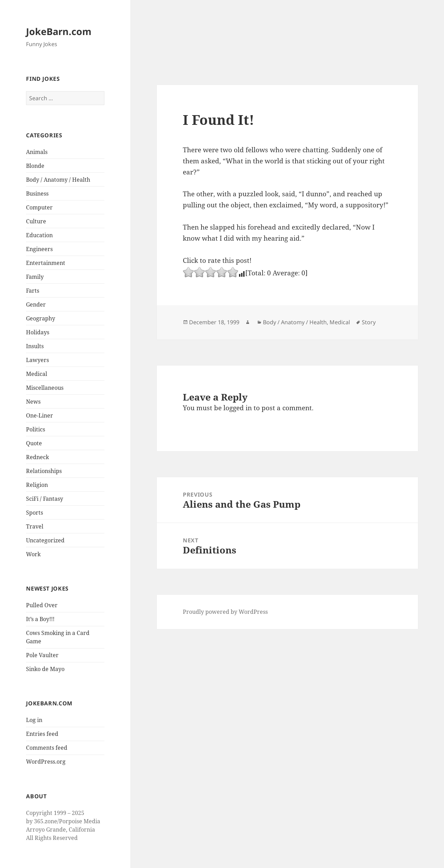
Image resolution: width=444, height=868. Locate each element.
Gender (36, 304)
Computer (39, 207)
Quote (34, 443)
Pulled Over (42, 605)
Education (39, 235)
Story (369, 322)
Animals (37, 152)
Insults (35, 346)
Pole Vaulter (42, 655)
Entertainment (46, 263)
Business (37, 194)
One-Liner (40, 415)
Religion (37, 485)
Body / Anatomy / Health (58, 180)
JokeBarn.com (59, 31)
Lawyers (37, 360)
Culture (36, 221)
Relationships (44, 471)
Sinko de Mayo (45, 669)
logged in (238, 408)
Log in (34, 720)
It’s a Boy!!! (40, 619)
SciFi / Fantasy (45, 499)
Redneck (37, 457)
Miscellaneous (45, 388)
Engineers (39, 249)
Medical (37, 374)
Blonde (35, 166)
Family (35, 277)
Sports (35, 513)
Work (33, 554)
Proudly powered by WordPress (225, 612)
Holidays (38, 332)
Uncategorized (45, 540)
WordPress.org (46, 762)
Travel (35, 526)
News (33, 402)
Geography (41, 318)
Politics (36, 429)
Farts (33, 291)
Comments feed (47, 748)
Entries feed (42, 734)
